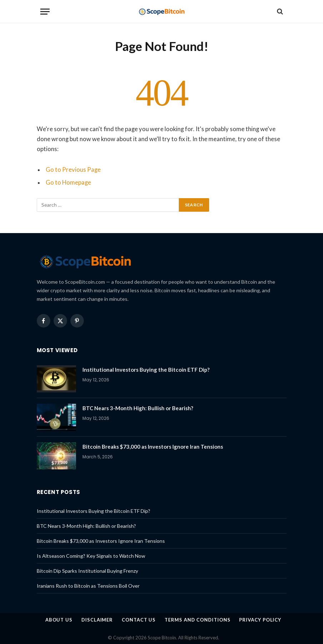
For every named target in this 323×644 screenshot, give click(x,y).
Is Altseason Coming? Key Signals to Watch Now (91, 556)
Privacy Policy (260, 620)
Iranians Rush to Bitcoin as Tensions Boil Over (88, 586)
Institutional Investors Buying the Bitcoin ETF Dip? (146, 370)
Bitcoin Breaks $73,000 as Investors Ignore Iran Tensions (153, 447)
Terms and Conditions (197, 620)
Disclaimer (97, 620)
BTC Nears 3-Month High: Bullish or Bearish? (138, 408)
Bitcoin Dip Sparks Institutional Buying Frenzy (87, 571)
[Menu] (45, 12)
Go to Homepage (68, 182)
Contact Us (139, 620)
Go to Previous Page (73, 170)
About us (59, 620)
